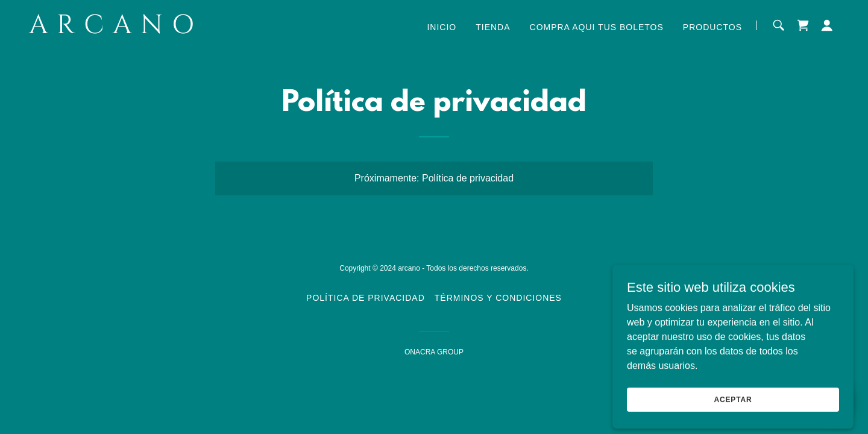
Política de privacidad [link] (366, 298)
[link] (171, 30)
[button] (827, 25)
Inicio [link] (442, 27)
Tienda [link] (493, 27)
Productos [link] (712, 27)
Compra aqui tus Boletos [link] (597, 27)
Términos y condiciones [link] (498, 298)
